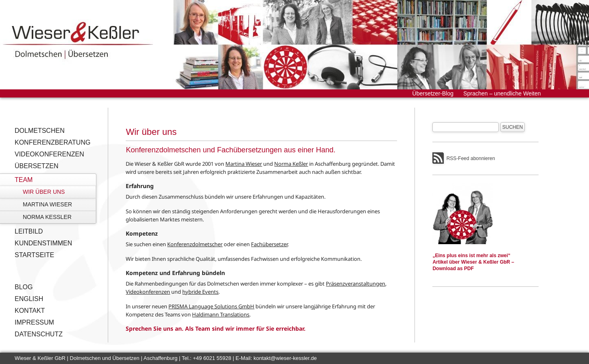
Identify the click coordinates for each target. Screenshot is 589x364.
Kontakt (30, 311)
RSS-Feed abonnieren (470, 158)
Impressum (34, 322)
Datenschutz (39, 334)
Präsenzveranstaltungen (356, 284)
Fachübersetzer (269, 244)
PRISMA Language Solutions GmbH (211, 306)
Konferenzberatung (52, 142)
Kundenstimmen (43, 243)
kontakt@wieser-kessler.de (285, 358)
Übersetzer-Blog (433, 93)
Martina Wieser (47, 204)
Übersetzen (37, 166)
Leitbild (29, 231)
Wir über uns (44, 192)
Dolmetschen (40, 131)
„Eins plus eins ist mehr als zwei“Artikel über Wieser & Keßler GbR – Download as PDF (473, 262)
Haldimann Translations (221, 314)
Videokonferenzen (49, 154)
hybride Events (200, 292)
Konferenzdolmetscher (195, 244)
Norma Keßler (47, 217)
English (29, 299)
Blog (24, 287)
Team (24, 180)
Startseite (34, 255)
